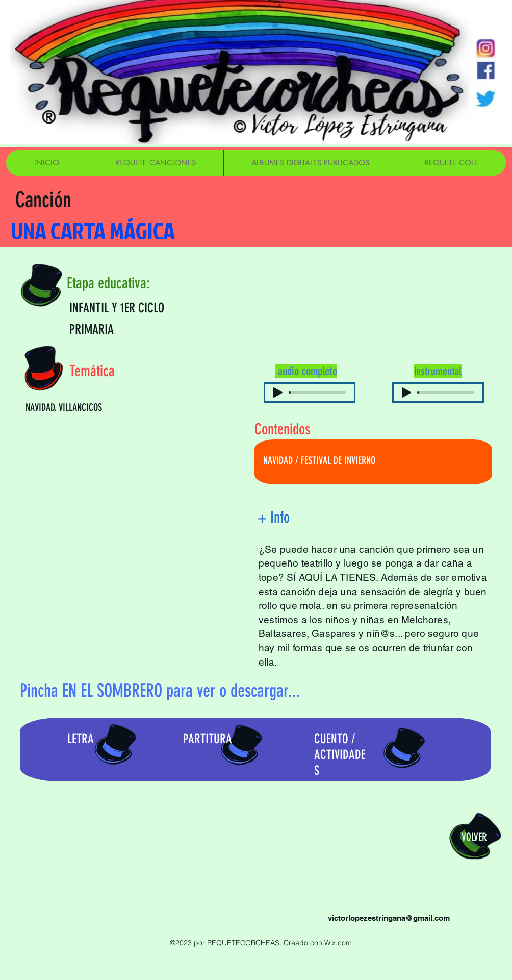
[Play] (278, 393)
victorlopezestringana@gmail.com (389, 918)
